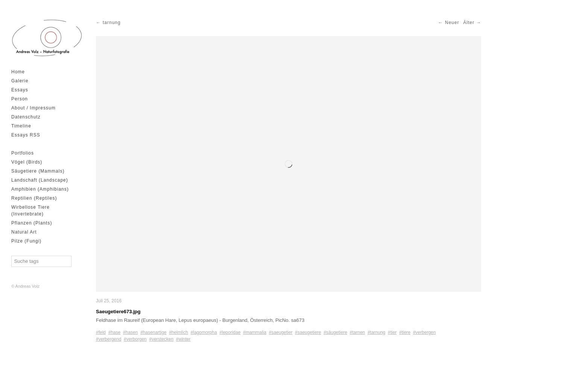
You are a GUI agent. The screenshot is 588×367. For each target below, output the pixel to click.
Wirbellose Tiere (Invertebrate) (30, 211)
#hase (115, 332)
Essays (20, 90)
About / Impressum (33, 108)
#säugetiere (335, 332)
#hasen (130, 332)
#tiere (405, 332)
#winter (183, 339)
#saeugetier (281, 332)
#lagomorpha (204, 332)
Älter (469, 23)
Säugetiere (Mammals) (38, 171)
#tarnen (358, 332)
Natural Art (24, 232)
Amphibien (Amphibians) (40, 189)
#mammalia (255, 332)
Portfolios (23, 153)
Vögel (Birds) (27, 162)
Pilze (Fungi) (26, 241)
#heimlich (179, 332)
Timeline (21, 126)
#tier (392, 332)
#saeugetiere (308, 332)
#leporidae (230, 332)
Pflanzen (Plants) (32, 223)
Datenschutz (26, 117)
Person (20, 99)
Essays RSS (26, 135)
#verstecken (161, 339)
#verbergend (109, 339)
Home (18, 72)
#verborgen (135, 339)
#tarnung (376, 332)
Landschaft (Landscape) (40, 180)
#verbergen (425, 332)
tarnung (112, 23)
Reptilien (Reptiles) (34, 198)
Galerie (20, 81)
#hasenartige (153, 332)
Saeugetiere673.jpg (118, 312)
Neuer (452, 23)
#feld (101, 332)
